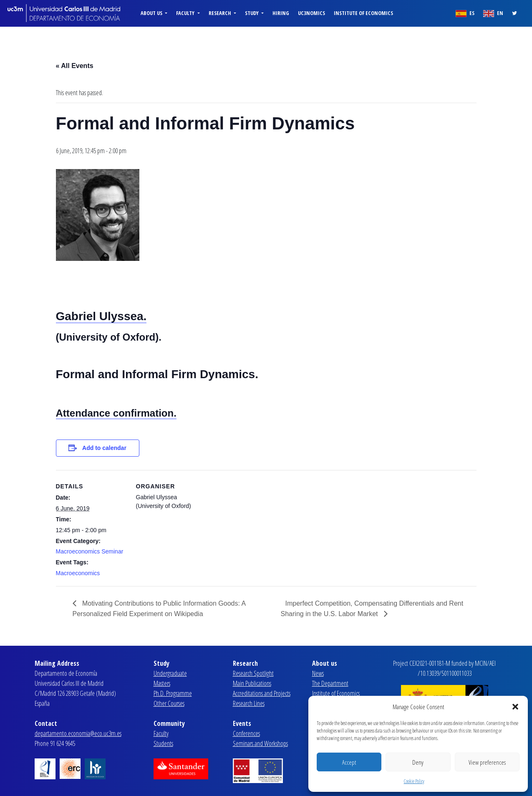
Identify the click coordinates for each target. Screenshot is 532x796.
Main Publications (252, 683)
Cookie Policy (414, 781)
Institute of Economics (363, 13)
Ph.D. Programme (173, 693)
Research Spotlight (253, 673)
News (318, 673)
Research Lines (249, 703)
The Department (330, 683)
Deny (418, 762)
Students (163, 743)
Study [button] (252, 13)
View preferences (487, 762)
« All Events (75, 66)
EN (493, 13)
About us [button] (152, 13)
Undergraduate (170, 673)
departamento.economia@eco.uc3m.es (78, 733)
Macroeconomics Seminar (90, 551)
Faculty (161, 733)
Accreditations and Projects (262, 693)
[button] (515, 707)
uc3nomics (311, 13)
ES (465, 13)
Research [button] (221, 13)
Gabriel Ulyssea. (101, 316)
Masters (162, 683)
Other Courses (169, 703)
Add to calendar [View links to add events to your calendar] (104, 448)
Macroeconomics (78, 573)
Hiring (281, 13)
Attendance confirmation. (116, 413)
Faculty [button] (186, 13)
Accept (349, 762)
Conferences (246, 733)
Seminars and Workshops (260, 743)
